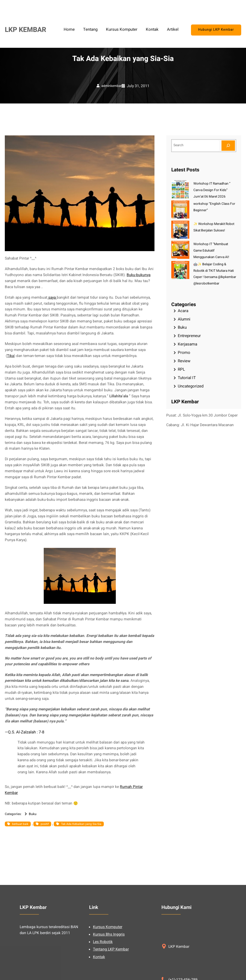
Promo (184, 353)
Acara (183, 311)
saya (52, 298)
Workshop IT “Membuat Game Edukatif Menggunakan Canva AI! (211, 251)
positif (45, 824)
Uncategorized (191, 386)
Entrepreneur (189, 336)
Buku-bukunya (138, 275)
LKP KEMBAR (25, 30)
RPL (181, 369)
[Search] (228, 146)
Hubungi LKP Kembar (216, 30)
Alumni (184, 319)
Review (184, 361)
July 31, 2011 (138, 86)
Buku (33, 814)
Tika (10, 356)
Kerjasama (188, 344)
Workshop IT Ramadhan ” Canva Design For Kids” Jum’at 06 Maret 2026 (212, 190)
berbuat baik (20, 824)
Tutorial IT (187, 378)
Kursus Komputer (108, 974)
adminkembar (111, 86)
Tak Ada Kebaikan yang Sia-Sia (81, 824)
